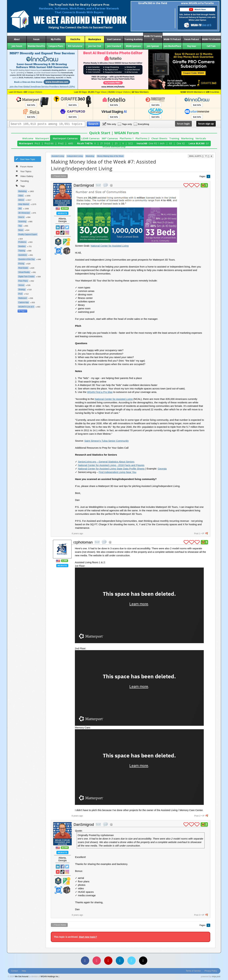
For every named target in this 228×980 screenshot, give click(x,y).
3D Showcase (24, 213)
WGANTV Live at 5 (26, 307)
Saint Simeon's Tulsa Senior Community (107, 441)
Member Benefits (36, 46)
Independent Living (75, 156)
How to (21, 217)
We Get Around (22, 977)
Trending (22, 181)
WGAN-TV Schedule (211, 39)
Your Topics (24, 171)
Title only (109, 124)
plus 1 (186, 185)
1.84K (65, 561)
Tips (20, 226)
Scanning (22, 221)
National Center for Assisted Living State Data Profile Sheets (111, 469)
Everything (142, 124)
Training (174, 138)
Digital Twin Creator (26, 276)
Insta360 (142, 143)
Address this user (111, 185)
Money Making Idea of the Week (110, 156)
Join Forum (17, 46)
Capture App (23, 302)
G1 (207, 143)
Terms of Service (193, 971)
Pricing (21, 264)
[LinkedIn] (120, 961)
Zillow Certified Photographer (58, 251)
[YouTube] (108, 961)
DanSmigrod (84, 185)
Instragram (67, 233)
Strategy (22, 289)
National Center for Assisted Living (110, 246)
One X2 (181, 143)
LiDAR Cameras (90, 138)
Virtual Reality (24, 272)
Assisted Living (58, 156)
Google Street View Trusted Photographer (67, 242)
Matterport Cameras (65, 138)
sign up (206, 124)
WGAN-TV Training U (153, 38)
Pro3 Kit (49, 143)
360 (20, 208)
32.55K (65, 208)
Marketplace (95, 39)
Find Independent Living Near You (117, 472)
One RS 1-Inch (157, 143)
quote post (105, 185)
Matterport (42, 138)
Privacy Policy (211, 971)
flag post (207, 533)
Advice (21, 200)
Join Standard (114, 46)
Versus (21, 285)
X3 (171, 143)
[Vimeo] (132, 961)
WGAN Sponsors (133, 46)
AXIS (71, 143)
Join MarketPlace (172, 46)
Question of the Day (26, 259)
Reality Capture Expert (28, 234)
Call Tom (211, 46)
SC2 (131, 143)
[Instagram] (97, 961)
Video (21, 196)
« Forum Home (59, 176)
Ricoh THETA (85, 143)
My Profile (56, 39)
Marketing (187, 138)
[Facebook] (85, 961)
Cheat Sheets (159, 138)
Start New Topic (25, 159)
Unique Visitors (33, 92)
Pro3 (37, 143)
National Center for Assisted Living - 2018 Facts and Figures (111, 465)
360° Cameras (110, 138)
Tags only (125, 124)
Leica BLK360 (197, 143)
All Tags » (22, 311)
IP (203, 533)
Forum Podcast (192, 39)
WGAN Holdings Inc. (50, 977)
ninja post (216, 977)
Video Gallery (24, 176)
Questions (23, 255)
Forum (36, 39)
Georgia (162, 469)
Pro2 (61, 143)
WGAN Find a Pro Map (100, 392)
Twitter (67, 227)
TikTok (62, 233)
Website (62, 213)
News (21, 230)
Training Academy (134, 39)
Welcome (28, 138)
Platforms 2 (142, 138)
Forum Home (24, 166)
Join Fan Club (95, 46)
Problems (22, 242)
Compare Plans (56, 46)
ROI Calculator (75, 46)
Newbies (22, 246)
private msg (98, 185)
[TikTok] (143, 961)
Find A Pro (75, 39)
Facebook (62, 227)
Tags (20, 186)
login (183, 124)
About (17, 39)
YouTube (58, 233)
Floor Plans (23, 281)
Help (24, 971)
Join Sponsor (153, 46)
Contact (15, 971)
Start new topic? (88, 937)
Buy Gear (192, 46)
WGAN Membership (114, 147)
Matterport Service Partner (58, 242)
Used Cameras (114, 39)
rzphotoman (83, 542)
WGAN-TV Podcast (172, 39)
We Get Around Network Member (67, 251)
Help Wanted (24, 204)
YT (207, 156)
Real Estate (23, 268)
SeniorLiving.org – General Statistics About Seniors (106, 462)
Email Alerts (196, 156)
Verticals (201, 138)
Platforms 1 (127, 138)
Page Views (97, 92)
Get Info (31, 105)
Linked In (58, 227)
